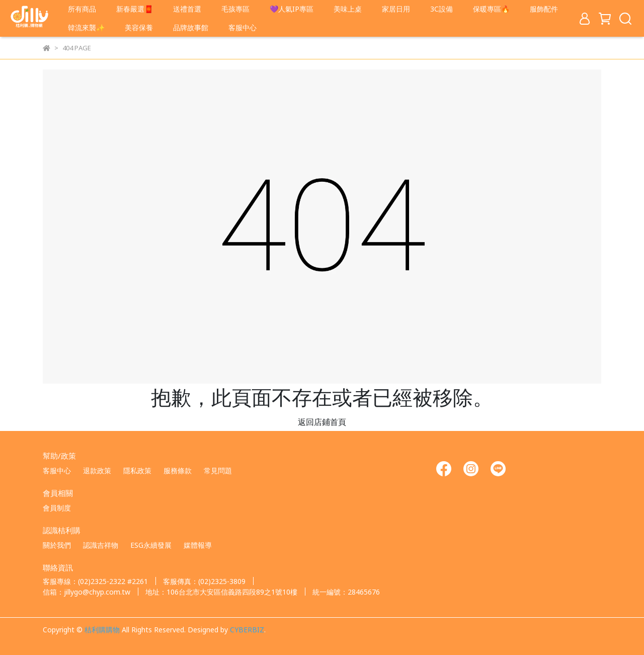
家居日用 (396, 9)
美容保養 (139, 27)
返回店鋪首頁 (322, 421)
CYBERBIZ (247, 629)
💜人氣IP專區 (292, 9)
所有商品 (82, 9)
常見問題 (218, 470)
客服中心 (243, 27)
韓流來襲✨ (86, 27)
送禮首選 (187, 9)
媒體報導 (198, 545)
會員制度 (57, 507)
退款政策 (97, 470)
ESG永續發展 (151, 545)
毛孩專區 (235, 9)
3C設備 (441, 9)
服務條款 (178, 470)
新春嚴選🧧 (135, 9)
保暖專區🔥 (491, 9)
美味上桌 (348, 9)
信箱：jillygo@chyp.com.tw (87, 592)
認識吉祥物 (101, 545)
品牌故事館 (191, 27)
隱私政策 (137, 470)
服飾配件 (544, 9)
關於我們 (57, 545)
